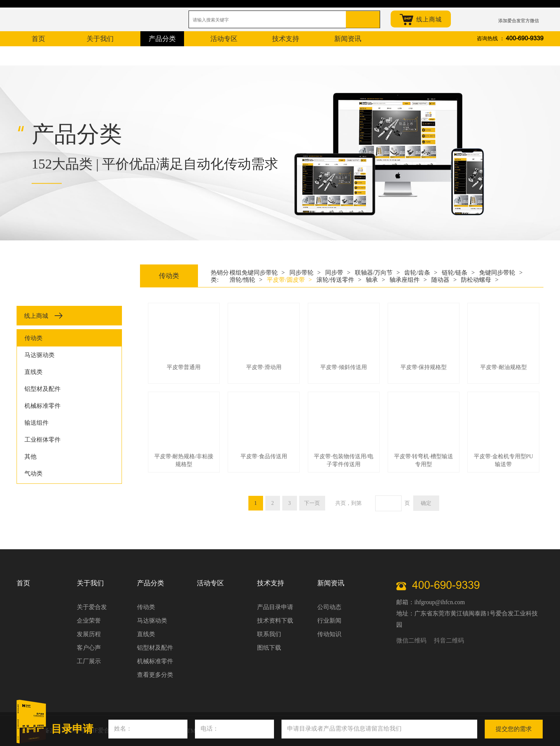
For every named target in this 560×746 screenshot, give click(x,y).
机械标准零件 (43, 406)
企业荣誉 (89, 621)
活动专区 (210, 583)
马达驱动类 (40, 355)
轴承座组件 (408, 280)
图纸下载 (269, 648)
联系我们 (269, 634)
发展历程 (89, 634)
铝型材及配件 (43, 389)
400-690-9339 (525, 39)
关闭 (547, 720)
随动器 (444, 280)
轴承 (375, 280)
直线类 (33, 372)
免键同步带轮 (501, 273)
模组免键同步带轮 (257, 273)
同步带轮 (305, 273)
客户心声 (89, 648)
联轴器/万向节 (377, 273)
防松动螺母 (480, 280)
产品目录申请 (275, 607)
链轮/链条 (458, 273)
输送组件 (37, 423)
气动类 (33, 473)
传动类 (33, 338)
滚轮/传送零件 (339, 280)
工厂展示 (89, 661)
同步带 (338, 273)
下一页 (312, 503)
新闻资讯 (331, 583)
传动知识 (329, 634)
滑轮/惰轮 (246, 280)
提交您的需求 (514, 729)
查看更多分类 (155, 675)
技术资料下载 (275, 621)
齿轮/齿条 (421, 273)
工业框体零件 (43, 440)
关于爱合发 (92, 607)
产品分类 (151, 583)
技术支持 (271, 583)
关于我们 (90, 583)
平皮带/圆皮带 (289, 280)
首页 (23, 583)
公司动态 (329, 607)
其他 (30, 457)
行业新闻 (329, 621)
